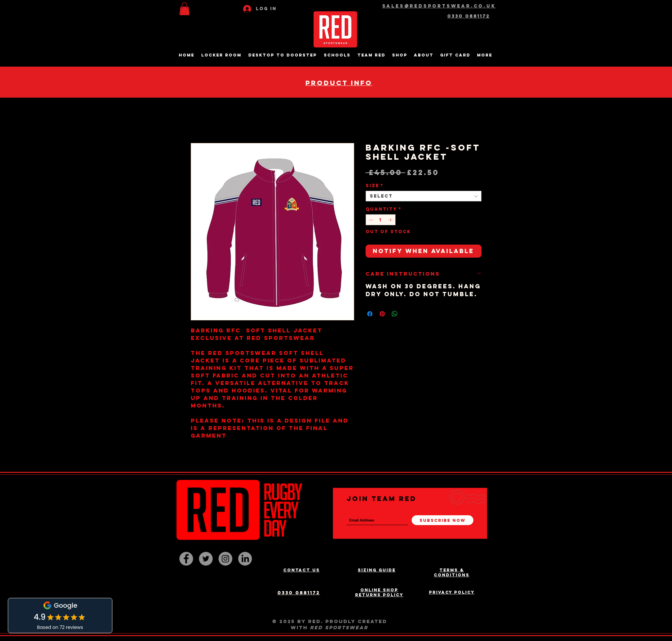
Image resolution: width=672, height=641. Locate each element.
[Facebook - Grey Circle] (186, 559)
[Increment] (391, 220)
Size (375, 186)
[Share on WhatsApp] (395, 314)
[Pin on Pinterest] (382, 314)
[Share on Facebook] (370, 314)
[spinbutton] (381, 220)
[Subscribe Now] (443, 520)
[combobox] (424, 196)
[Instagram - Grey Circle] (225, 559)
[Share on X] (407, 314)
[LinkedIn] (245, 559)
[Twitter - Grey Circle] (206, 559)
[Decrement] (370, 220)
